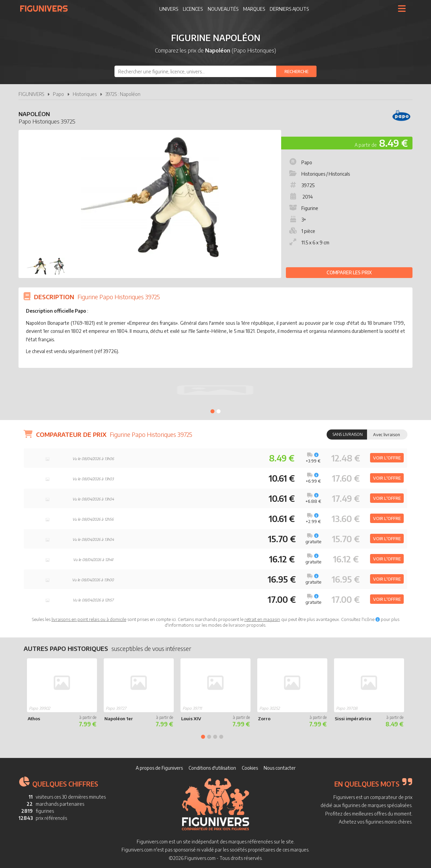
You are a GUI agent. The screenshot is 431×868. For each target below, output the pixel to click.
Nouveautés (223, 9)
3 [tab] (215, 737)
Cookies (250, 768)
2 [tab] (219, 411)
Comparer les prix (349, 272)
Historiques (85, 94)
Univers (169, 9)
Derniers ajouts (289, 9)
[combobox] (215, 71)
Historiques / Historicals (319, 174)
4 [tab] (221, 737)
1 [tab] (212, 411)
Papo (58, 94)
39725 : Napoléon (123, 94)
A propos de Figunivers (159, 768)
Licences (193, 9)
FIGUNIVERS (31, 94)
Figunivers (47, 8)
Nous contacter (280, 768)
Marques (254, 9)
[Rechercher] (296, 71)
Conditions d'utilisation (212, 768)
